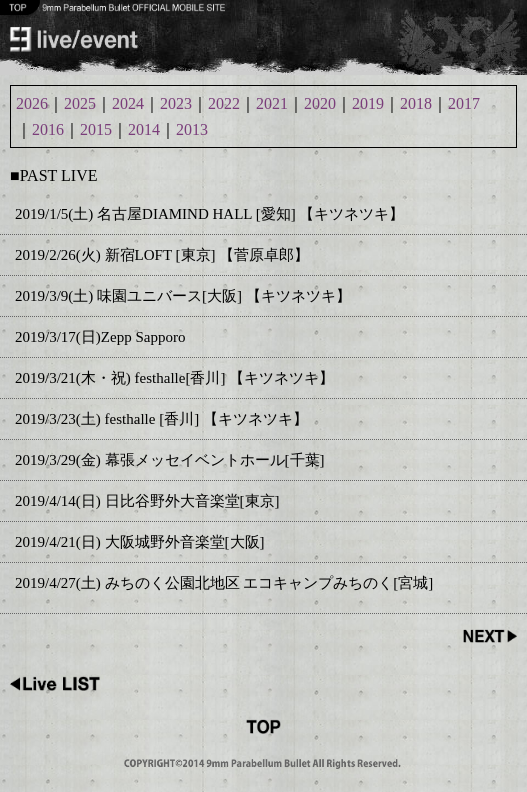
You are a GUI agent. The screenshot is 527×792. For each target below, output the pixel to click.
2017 (464, 103)
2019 (368, 103)
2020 (320, 103)
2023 (176, 103)
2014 (144, 129)
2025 (80, 103)
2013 (192, 129)
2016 (48, 129)
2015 (96, 129)
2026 (32, 103)
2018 (416, 103)
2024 (128, 103)
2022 (224, 103)
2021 (272, 103)
